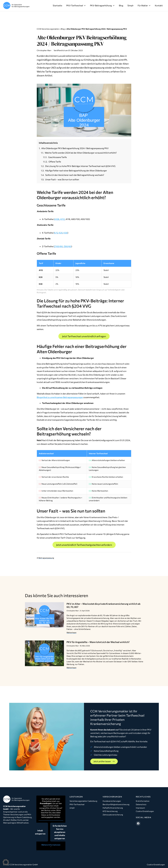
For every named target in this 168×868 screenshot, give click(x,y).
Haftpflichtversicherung (113, 808)
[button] (6, 862)
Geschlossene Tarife (57, 157)
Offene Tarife (55, 162)
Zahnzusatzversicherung (113, 815)
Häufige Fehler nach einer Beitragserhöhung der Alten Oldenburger (76, 170)
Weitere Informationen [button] (51, 845)
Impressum (140, 808)
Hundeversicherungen (112, 801)
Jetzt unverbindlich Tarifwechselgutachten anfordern (84, 545)
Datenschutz (141, 804)
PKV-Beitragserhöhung (102, 5)
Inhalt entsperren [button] (40, 832)
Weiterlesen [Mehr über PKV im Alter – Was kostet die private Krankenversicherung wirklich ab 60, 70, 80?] (71, 633)
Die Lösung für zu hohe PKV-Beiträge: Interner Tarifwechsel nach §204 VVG (80, 166)
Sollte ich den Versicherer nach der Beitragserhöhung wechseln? (75, 175)
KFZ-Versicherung (110, 811)
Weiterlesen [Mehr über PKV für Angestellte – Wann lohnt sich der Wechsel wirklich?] (71, 668)
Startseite (57, 5)
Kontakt (159, 5)
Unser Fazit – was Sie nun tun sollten (62, 179)
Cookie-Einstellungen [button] (156, 865)
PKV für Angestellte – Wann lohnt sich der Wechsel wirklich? (98, 642)
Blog (121, 5)
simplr (72, 808)
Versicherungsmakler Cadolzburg (83, 801)
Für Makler (144, 5)
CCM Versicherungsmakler (48, 29)
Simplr (130, 5)
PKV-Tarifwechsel (76, 5)
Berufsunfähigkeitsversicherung (116, 804)
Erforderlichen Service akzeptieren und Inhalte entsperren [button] (60, 832)
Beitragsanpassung (46, 558)
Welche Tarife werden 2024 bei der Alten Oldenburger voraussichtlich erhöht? (81, 153)
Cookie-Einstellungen (145, 811)
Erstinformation (143, 801)
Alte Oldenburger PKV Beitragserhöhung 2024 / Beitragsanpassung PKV (75, 148)
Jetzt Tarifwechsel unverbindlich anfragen (84, 336)
